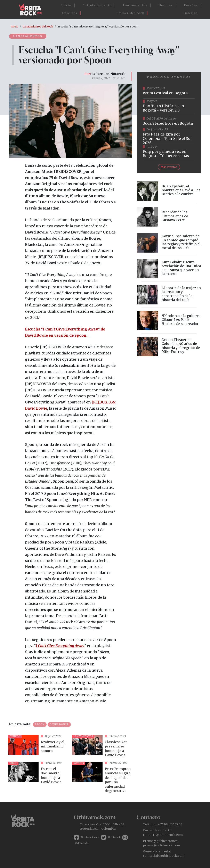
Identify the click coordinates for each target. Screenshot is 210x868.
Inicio (66, 5)
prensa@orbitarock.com (161, 845)
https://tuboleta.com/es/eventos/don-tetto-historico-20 (169, 106)
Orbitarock (114, 837)
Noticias (165, 5)
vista (39, 747)
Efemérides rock (130, 13)
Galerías (191, 13)
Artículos (69, 13)
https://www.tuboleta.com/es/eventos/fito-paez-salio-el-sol (169, 137)
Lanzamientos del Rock (38, 26)
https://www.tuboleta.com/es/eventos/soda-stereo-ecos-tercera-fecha (169, 121)
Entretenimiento (97, 5)
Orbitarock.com (90, 837)
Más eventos (169, 167)
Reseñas (191, 5)
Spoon (40, 724)
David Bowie (59, 724)
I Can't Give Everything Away (60, 646)
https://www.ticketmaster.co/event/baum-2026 (169, 91)
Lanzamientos (135, 5)
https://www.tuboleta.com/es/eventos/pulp (169, 152)
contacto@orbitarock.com (163, 835)
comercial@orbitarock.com (164, 856)
